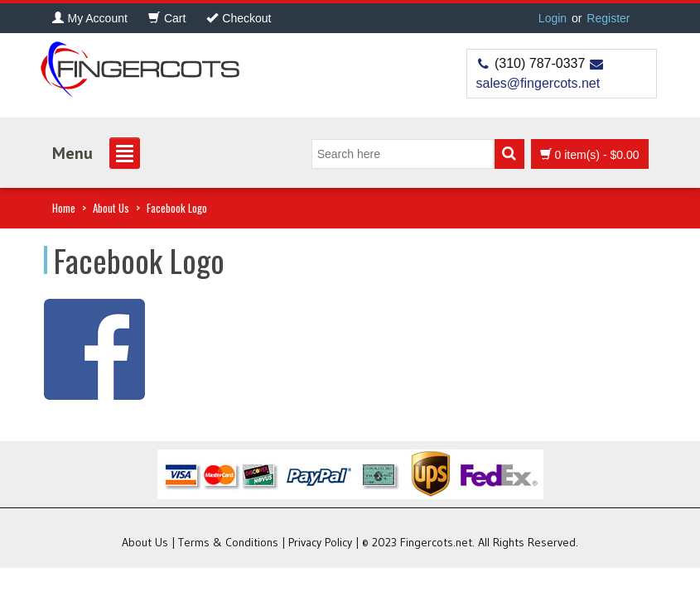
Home (64, 208)
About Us (111, 208)
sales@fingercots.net (538, 83)
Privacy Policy (320, 542)
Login (553, 18)
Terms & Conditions (228, 542)
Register (608, 18)
